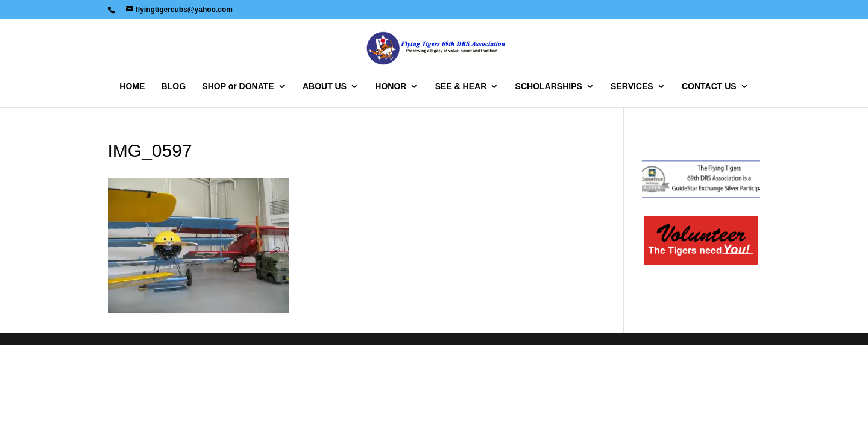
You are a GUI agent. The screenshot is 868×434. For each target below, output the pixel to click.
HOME (132, 86)
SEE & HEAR (461, 86)
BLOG (174, 86)
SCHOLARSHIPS (549, 86)
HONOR (391, 86)
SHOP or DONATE (238, 86)
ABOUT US (325, 86)
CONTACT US (709, 86)
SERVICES (632, 86)
